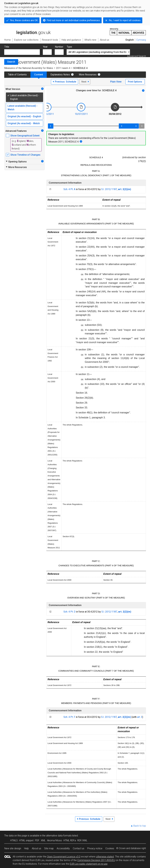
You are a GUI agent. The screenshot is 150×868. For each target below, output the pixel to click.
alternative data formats (59, 836)
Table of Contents (17, 75)
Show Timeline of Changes (25, 155)
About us (36, 848)
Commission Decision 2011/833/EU (96, 860)
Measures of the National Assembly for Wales (29, 68)
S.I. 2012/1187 (109, 189)
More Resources (88, 75)
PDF (37, 840)
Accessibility (63, 848)
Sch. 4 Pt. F (69, 717)
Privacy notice (95, 848)
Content (39, 75)
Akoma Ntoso (54, 840)
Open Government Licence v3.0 (64, 857)
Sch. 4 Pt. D (69, 612)
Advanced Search (137, 56)
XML (43, 840)
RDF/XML (82, 840)
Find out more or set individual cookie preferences (73, 20)
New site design (13, 848)
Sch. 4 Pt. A (69, 189)
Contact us (79, 848)
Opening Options (16, 162)
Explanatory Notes (60, 75)
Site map (49, 848)
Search (11, 62)
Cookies (110, 848)
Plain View (116, 82)
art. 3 (140, 717)
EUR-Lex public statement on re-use (89, 864)
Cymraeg (141, 40)
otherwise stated (105, 857)
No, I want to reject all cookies (125, 20)
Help (26, 848)
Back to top (140, 826)
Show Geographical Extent (25, 136)
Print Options (135, 82)
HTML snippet (26, 840)
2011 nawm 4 (63, 68)
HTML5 (14, 840)
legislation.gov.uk (27, 31)
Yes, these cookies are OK (24, 20)
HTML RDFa (70, 840)
